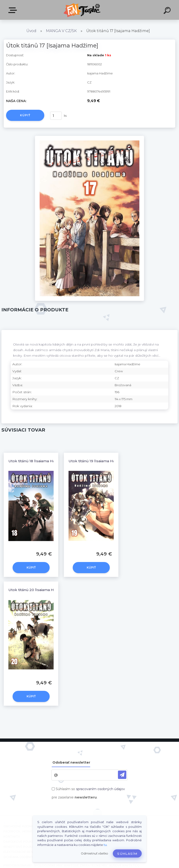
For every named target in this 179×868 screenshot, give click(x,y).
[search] (168, 11)
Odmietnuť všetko (95, 853)
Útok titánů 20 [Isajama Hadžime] (38, 590)
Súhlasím (127, 854)
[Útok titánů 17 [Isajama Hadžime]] (89, 137)
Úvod (31, 31)
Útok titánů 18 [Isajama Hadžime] (38, 461)
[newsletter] (122, 775)
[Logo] (83, 10)
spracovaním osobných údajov (100, 789)
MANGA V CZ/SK (61, 31)
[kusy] (56, 116)
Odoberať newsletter (71, 762)
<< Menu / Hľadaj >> (14, 10)
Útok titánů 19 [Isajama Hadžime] (98, 461)
